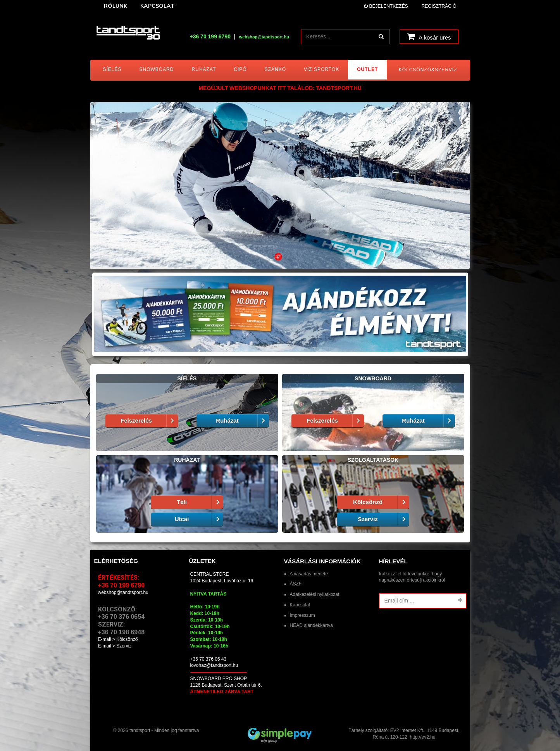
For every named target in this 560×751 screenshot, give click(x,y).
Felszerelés (149, 421)
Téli (200, 502)
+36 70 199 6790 (210, 36)
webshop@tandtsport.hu (123, 592)
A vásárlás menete (309, 574)
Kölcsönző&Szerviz (428, 70)
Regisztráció (439, 6)
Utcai (199, 519)
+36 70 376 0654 (121, 617)
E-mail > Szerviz (115, 646)
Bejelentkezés (386, 6)
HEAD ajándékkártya (311, 625)
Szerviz (383, 519)
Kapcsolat (300, 605)
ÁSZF (296, 584)
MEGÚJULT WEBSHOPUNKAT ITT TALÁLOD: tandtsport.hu (280, 88)
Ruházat (242, 421)
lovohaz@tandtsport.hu (214, 665)
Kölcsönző (381, 502)
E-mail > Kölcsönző (118, 639)
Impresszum (302, 615)
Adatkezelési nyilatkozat (315, 594)
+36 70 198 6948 (121, 632)
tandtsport (140, 730)
